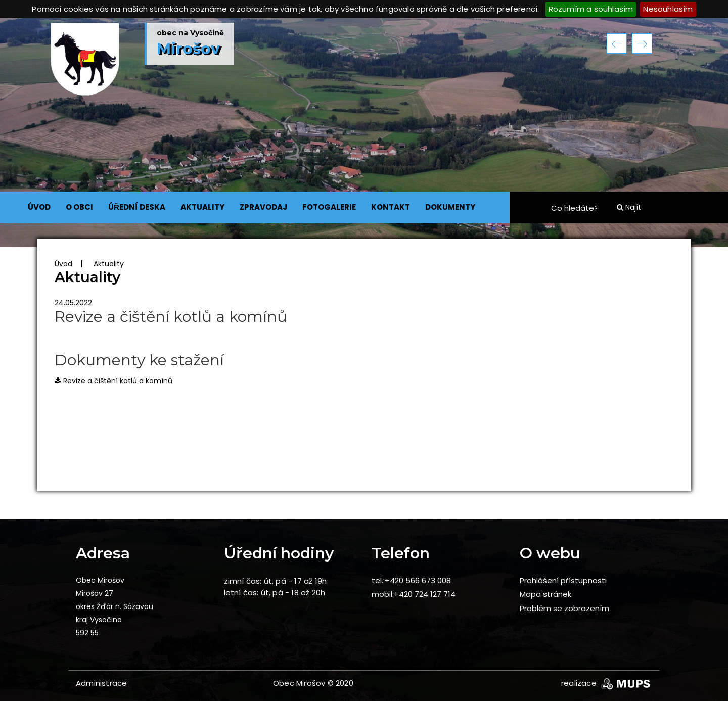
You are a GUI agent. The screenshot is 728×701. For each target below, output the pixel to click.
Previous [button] (617, 43)
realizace (607, 683)
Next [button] (642, 43)
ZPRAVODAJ (263, 207)
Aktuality (109, 264)
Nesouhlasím (668, 9)
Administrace (101, 683)
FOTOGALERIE (329, 207)
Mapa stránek (545, 594)
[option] (364, 133)
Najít (629, 207)
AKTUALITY (202, 207)
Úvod (63, 264)
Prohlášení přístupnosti (563, 580)
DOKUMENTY (450, 207)
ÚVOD (39, 207)
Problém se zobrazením (564, 608)
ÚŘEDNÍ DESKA (137, 207)
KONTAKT (391, 207)
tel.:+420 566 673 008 (411, 580)
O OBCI (79, 207)
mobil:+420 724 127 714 (414, 594)
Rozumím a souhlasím (591, 9)
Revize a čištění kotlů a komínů (113, 381)
